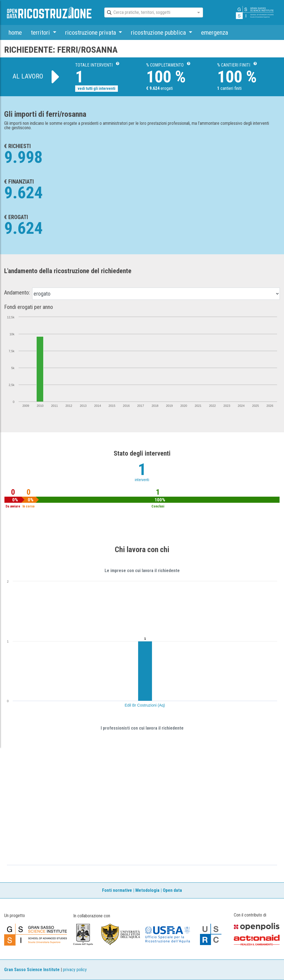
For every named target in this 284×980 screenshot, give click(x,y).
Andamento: (17, 293)
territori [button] (41, 32)
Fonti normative (117, 890)
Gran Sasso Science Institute (32, 970)
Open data (172, 890)
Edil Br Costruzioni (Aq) (145, 705)
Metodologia (147, 890)
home (15, 32)
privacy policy (75, 970)
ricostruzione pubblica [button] (159, 32)
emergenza (215, 32)
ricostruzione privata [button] (91, 32)
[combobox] (149, 13)
